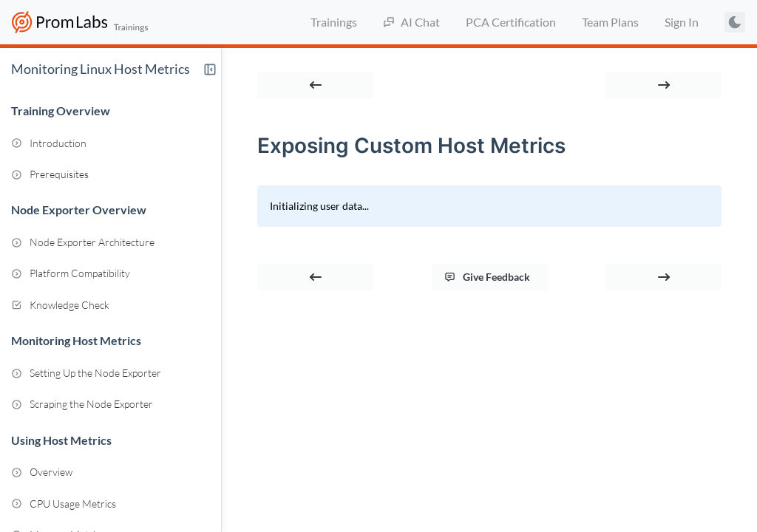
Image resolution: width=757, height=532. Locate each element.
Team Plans (610, 22)
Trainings (334, 22)
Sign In (682, 22)
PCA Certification (511, 22)
